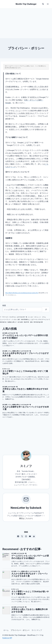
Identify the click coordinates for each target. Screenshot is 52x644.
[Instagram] (26, 536)
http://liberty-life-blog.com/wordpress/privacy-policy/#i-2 (22, 293)
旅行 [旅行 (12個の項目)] (19, 319)
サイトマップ (37, 630)
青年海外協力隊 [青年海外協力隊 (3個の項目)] (38, 322)
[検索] (46, 310)
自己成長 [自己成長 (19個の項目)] (20, 322)
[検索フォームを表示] (43, 4)
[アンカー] (34, 536)
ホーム (6, 630)
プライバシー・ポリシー (20, 630)
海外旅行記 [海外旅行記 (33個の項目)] (3, 322)
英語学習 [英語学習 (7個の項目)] (26, 322)
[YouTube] (30, 536)
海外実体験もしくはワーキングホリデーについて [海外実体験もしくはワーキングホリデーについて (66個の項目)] (36, 319)
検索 (4, 305)
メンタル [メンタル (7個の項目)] (14, 319)
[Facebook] (18, 536)
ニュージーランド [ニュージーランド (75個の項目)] (5, 319)
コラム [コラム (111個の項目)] (44, 317)
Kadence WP (7, 638)
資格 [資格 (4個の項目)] (31, 322)
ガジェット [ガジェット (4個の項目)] (38, 317)
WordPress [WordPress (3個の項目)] (13, 317)
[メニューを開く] (48, 4)
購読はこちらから (26, 518)
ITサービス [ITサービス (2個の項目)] (5, 317)
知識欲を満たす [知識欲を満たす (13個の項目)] (12, 322)
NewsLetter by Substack (26, 508)
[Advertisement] (26, 23)
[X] (22, 536)
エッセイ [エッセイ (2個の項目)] (31, 317)
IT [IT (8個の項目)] (1, 317)
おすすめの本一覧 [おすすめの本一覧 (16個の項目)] (22, 317)
